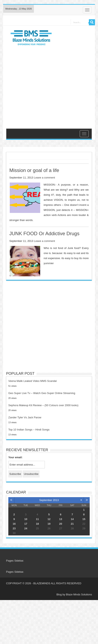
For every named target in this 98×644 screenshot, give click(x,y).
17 (26, 524)
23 (14, 528)
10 (26, 519)
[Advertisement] (38, 86)
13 (61, 519)
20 (61, 524)
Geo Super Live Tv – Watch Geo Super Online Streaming (42, 393)
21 (72, 524)
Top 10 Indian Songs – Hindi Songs (29, 430)
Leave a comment (44, 178)
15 (84, 519)
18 (37, 524)
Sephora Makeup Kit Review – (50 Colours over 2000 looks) (43, 405)
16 (14, 524)
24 (26, 528)
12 (49, 519)
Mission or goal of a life (34, 170)
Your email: (15, 457)
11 (37, 519)
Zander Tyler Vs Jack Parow (25, 417)
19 (49, 524)
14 (72, 519)
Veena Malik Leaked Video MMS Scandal (32, 381)
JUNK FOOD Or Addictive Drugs (44, 233)
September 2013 (49, 500)
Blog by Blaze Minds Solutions (74, 594)
